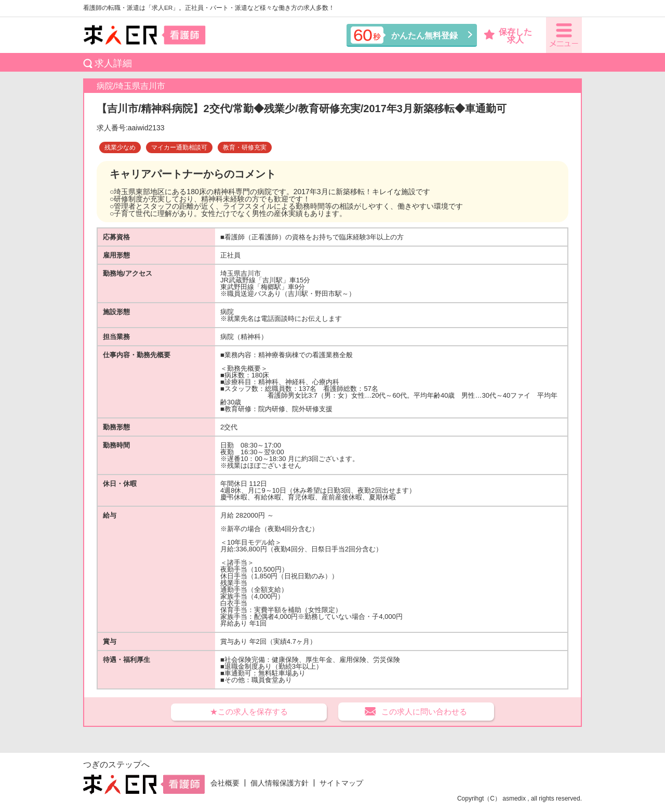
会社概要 (225, 783)
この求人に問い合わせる (424, 712)
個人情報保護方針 (280, 783)
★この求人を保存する (249, 712)
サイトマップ (341, 783)
